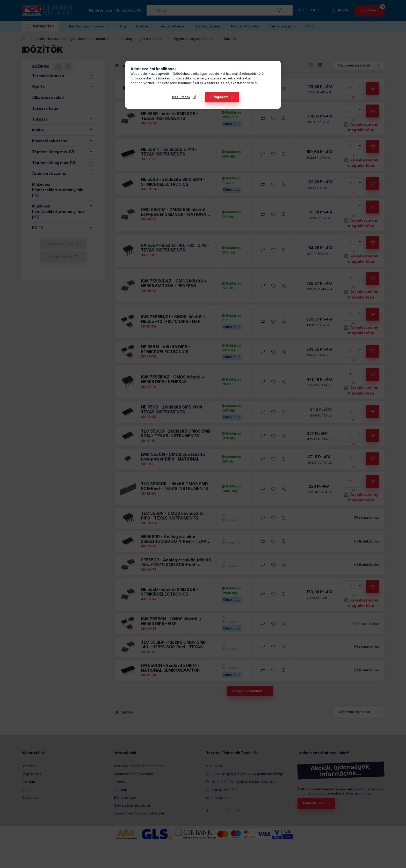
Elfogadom (219, 97)
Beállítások (181, 97)
